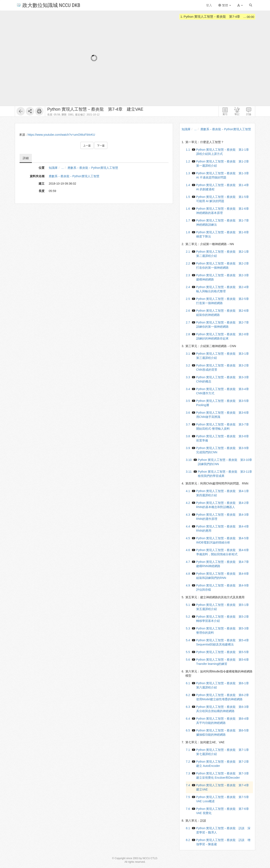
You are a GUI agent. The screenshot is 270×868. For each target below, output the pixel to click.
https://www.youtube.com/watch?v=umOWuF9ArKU (61, 135)
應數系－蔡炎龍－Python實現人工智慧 (93, 168)
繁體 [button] (225, 5)
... (63, 168)
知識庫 (53, 168)
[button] (240, 5)
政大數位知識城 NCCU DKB (48, 5)
